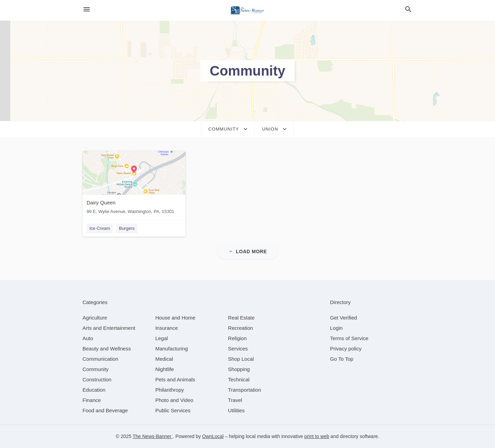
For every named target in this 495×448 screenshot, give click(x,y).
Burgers (127, 228)
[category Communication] (100, 359)
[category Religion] (237, 338)
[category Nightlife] (165, 369)
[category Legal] (162, 338)
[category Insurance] (167, 328)
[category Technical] (239, 379)
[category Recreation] (240, 328)
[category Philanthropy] (170, 390)
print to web (317, 436)
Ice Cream (100, 228)
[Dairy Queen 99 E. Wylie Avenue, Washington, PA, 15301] (134, 184)
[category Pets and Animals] (175, 379)
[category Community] (96, 369)
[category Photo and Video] (174, 400)
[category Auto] (88, 338)
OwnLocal (213, 436)
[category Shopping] (239, 369)
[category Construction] (97, 379)
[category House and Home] (175, 318)
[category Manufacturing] (172, 349)
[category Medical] (164, 359)
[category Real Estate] (241, 318)
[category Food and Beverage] (105, 410)
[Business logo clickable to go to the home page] (247, 10)
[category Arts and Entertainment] (109, 328)
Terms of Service (349, 338)
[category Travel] (235, 400)
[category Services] (238, 349)
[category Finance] (92, 400)
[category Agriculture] (95, 318)
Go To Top (342, 359)
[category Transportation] (244, 390)
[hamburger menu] (87, 9)
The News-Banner (153, 436)
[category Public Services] (173, 410)
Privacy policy (346, 349)
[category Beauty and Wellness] (107, 349)
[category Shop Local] (241, 359)
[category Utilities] (236, 410)
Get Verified (343, 318)
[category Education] (94, 390)
